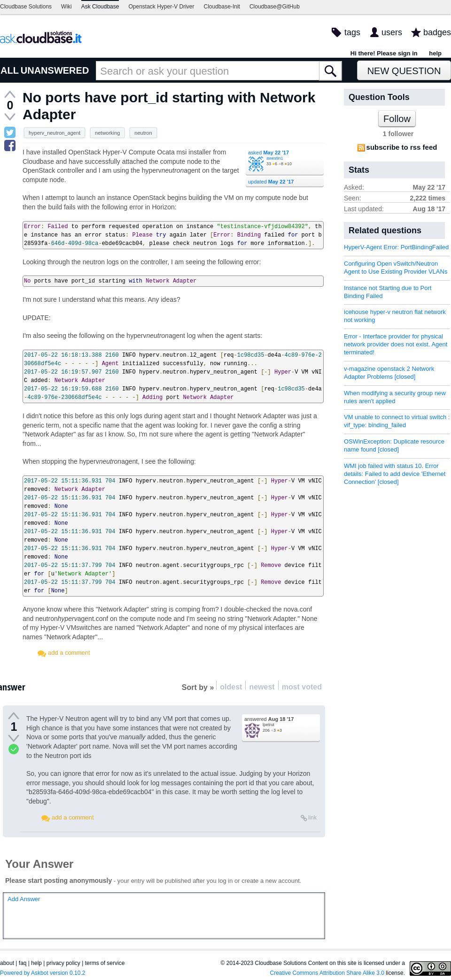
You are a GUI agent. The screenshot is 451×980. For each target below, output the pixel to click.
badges (437, 32)
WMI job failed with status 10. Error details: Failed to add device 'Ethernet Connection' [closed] (395, 474)
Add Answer (24, 899)
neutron (143, 133)
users (392, 32)
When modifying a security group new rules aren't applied (395, 397)
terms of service (105, 963)
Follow (397, 119)
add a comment (69, 653)
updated (271, 182)
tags (352, 32)
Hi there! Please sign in (384, 53)
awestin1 (275, 158)
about (7, 963)
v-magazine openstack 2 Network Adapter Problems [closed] (389, 373)
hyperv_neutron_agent (54, 133)
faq (23, 963)
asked (268, 153)
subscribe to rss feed (402, 147)
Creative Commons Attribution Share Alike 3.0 (327, 973)
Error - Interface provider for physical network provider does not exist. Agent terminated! (396, 344)
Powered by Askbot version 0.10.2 (43, 973)
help (435, 53)
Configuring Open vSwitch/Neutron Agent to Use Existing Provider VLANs (396, 268)
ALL (10, 70)
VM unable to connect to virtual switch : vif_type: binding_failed (397, 421)
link (312, 818)
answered (269, 719)
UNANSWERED (55, 70)
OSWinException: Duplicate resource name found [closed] (394, 445)
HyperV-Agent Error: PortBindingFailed (396, 247)
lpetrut (268, 725)
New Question (404, 71)
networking (107, 133)
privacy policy (63, 963)
